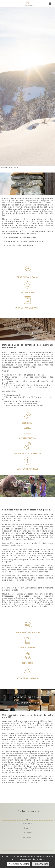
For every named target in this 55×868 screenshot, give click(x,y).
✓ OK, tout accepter (19, 864)
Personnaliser (41, 864)
